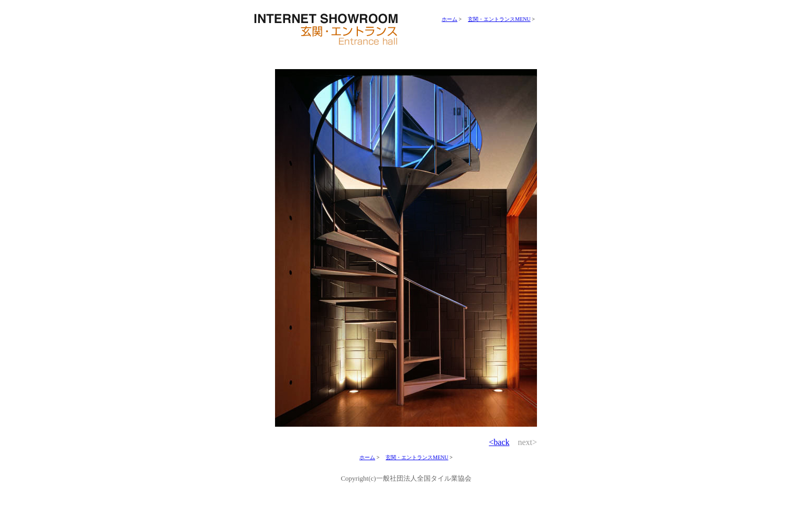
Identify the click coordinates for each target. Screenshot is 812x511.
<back (499, 442)
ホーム (449, 19)
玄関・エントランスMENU (499, 19)
